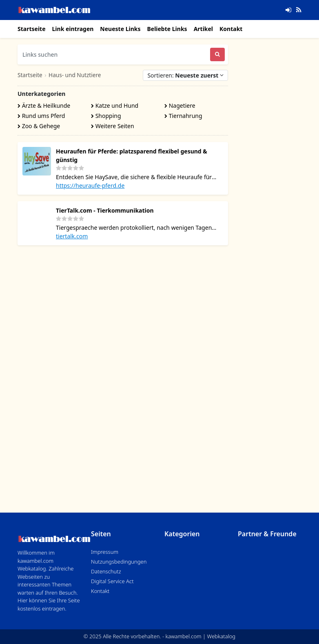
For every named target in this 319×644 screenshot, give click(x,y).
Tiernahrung (183, 116)
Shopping (106, 116)
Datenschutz (106, 571)
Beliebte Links (167, 29)
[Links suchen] (114, 54)
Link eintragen (73, 29)
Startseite (32, 29)
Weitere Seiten (113, 126)
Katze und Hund (115, 105)
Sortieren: (185, 75)
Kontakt (231, 29)
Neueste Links (120, 29)
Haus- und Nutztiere (75, 75)
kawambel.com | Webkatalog (201, 636)
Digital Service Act (112, 581)
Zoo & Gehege (39, 126)
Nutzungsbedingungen (119, 562)
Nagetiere (180, 105)
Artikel (203, 29)
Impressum (105, 552)
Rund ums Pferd (41, 116)
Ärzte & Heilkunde (44, 105)
